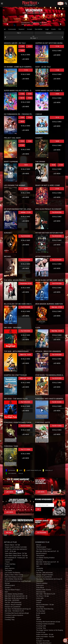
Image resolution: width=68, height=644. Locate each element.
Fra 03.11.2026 (57, 426)
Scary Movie (40, 588)
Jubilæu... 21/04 (25, 212)
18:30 (22, 122)
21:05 (61, 165)
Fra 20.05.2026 (57, 378)
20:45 (26, 189)
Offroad (39, 620)
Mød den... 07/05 (57, 307)
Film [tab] (18, 33)
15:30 (22, 141)
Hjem (6, 592)
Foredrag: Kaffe (10, 617)
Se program (42, 533)
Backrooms (40, 585)
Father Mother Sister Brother (14, 579)
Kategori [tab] (49, 33)
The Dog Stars (41, 611)
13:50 (30, 94)
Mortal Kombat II (42, 553)
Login (47, 29)
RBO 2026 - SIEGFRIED (12, 600)
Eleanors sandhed (42, 583)
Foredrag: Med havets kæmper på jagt (17, 613)
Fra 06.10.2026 (57, 402)
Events (54, 29)
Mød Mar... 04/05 (57, 331)
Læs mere (25, 59)
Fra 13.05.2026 (57, 355)
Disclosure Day (41, 592)
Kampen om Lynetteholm (13, 607)
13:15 (30, 46)
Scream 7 (8, 588)
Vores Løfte (40, 598)
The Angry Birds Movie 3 (44, 643)
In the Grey (40, 570)
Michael (7, 583)
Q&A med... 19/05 (25, 378)
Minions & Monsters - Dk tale (45, 605)
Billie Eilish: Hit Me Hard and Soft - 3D (16, 598)
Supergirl (39, 600)
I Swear (7, 562)
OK (38, 509)
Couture (39, 602)
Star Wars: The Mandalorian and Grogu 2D (18, 609)
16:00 (22, 50)
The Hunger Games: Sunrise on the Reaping (50, 630)
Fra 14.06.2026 (25, 402)
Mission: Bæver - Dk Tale (12, 545)
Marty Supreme (10, 568)
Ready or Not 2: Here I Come (14, 575)
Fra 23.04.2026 (25, 236)
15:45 (30, 117)
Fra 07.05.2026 (57, 283)
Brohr (38, 615)
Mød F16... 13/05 (26, 355)
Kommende (12, 29)
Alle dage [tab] (34, 37)
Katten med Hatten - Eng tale (45, 637)
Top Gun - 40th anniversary (13, 602)
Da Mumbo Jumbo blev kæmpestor (16, 549)
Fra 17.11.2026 (25, 449)
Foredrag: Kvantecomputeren (14, 615)
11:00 (22, 46)
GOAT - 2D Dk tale (10, 551)
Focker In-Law (41, 632)
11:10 (57, 46)
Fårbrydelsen (40, 556)
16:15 (22, 98)
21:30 (57, 189)
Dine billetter (39, 29)
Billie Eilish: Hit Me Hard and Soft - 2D (16, 596)
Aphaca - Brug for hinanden (13, 605)
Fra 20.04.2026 (57, 212)
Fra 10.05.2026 (25, 331)
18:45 (53, 165)
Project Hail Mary (10, 564)
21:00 (22, 145)
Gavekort (21, 29)
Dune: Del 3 (40, 639)
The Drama (8, 570)
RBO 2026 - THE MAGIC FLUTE (14, 611)
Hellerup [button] (32, 2)
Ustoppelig (40, 568)
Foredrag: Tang (10, 620)
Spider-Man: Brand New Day (45, 609)
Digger (38, 617)
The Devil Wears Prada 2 (12, 590)
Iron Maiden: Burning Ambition (14, 594)
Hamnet (7, 566)
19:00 (30, 141)
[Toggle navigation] (2, 3)
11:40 (57, 70)
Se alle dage (25, 55)
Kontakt (30, 29)
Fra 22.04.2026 (25, 260)
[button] (7, 24)
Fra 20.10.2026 (25, 426)
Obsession (39, 581)
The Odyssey (40, 607)
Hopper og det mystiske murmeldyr (16, 547)
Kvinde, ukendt (41, 613)
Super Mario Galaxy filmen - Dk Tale (16, 553)
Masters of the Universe (44, 590)
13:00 (22, 117)
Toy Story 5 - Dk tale (42, 596)
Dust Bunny (40, 560)
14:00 (57, 94)
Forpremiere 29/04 (26, 283)
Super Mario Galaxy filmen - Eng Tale (16, 556)
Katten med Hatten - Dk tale (45, 634)
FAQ (60, 29)
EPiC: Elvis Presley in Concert (14, 577)
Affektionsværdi (10, 585)
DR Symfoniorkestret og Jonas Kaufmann (18, 581)
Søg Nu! (9, 533)
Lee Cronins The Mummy (13, 573)
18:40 (30, 98)
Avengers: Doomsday (43, 641)
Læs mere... (10, 492)
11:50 (22, 94)
